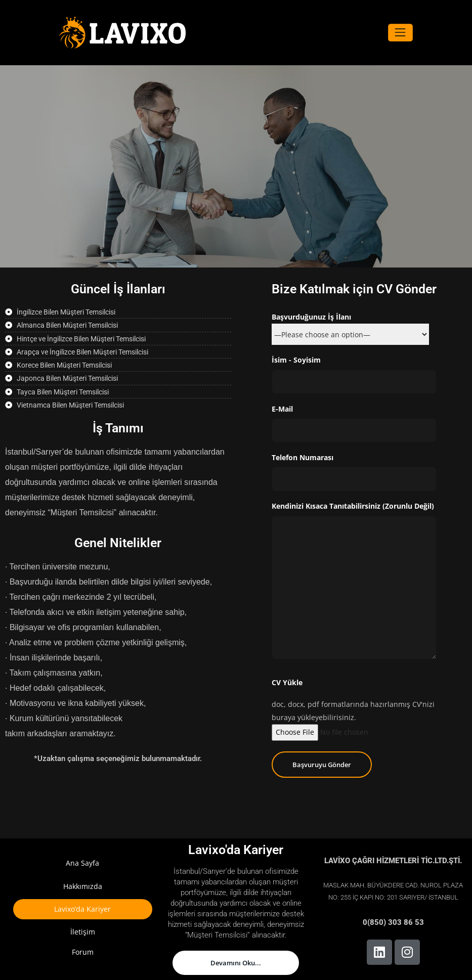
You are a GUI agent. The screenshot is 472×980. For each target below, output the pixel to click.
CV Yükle (287, 682)
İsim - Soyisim (354, 374)
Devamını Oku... (236, 963)
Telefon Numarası (354, 472)
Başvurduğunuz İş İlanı (350, 326)
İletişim (83, 932)
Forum (83, 952)
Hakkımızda (83, 886)
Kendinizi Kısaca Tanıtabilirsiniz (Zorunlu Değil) (354, 580)
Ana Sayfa (82, 863)
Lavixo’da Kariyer (82, 909)
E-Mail (354, 424)
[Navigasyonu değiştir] (400, 33)
